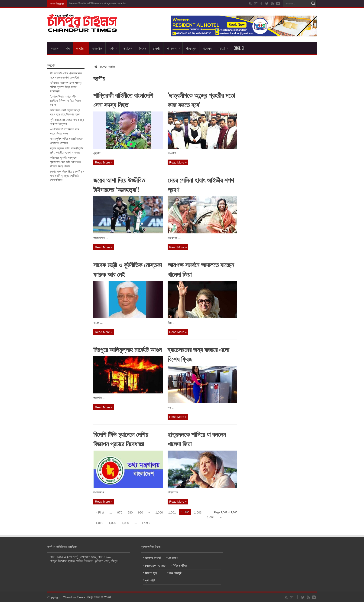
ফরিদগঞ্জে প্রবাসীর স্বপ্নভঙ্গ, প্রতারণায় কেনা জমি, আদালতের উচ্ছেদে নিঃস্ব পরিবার (66, 162)
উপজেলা (174, 48)
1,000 (159, 512)
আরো (223, 48)
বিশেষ (143, 48)
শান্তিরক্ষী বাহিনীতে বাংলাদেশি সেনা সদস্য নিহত (123, 100)
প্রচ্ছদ (55, 48)
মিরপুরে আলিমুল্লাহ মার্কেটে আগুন (127, 349)
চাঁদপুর (157, 48)
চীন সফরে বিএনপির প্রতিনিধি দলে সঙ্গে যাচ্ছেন (89, 3)
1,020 (112, 523)
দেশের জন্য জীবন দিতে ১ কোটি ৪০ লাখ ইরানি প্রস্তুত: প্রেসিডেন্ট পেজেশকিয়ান (67, 176)
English (239, 48)
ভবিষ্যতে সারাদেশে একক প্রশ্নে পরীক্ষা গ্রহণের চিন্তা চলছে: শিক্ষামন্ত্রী (66, 87)
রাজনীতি (97, 48)
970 (120, 512)
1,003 (198, 512)
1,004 (211, 517)
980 (130, 512)
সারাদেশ (128, 48)
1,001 (172, 512)
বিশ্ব (113, 48)
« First (100, 512)
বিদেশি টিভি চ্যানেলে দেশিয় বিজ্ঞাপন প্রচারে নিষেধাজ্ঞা (121, 439)
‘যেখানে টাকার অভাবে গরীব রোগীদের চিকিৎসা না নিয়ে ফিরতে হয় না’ (65, 101)
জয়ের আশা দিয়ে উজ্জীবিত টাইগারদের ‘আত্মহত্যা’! (119, 184)
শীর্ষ (68, 48)
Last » (146, 523)
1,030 (125, 523)
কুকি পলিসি (150, 581)
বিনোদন (207, 48)
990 (140, 512)
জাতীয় (82, 48)
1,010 (99, 523)
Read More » (104, 162)
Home (100, 67)
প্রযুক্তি (191, 48)
